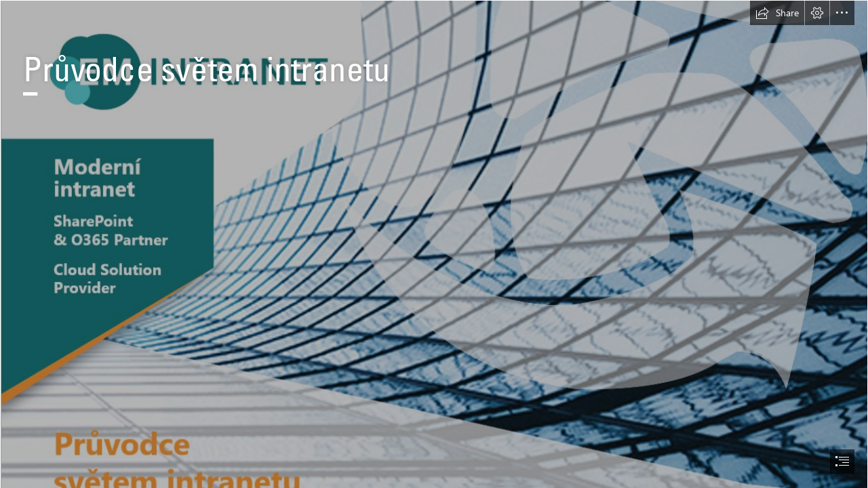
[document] (434, 244)
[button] (777, 13)
